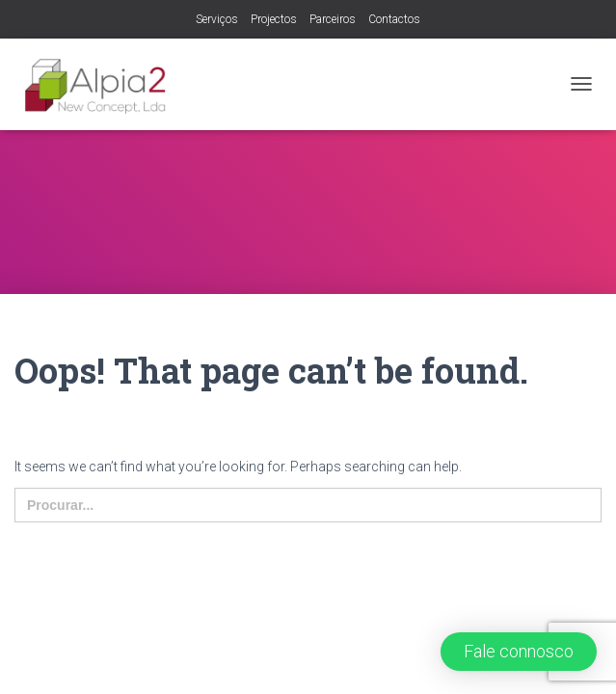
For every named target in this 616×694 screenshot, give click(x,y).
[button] (519, 652)
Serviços (217, 19)
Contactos (394, 19)
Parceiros (333, 19)
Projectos (274, 19)
